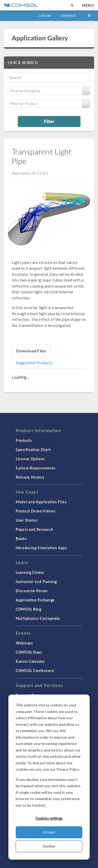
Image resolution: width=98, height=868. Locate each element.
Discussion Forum (32, 591)
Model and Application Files (41, 502)
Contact (69, 16)
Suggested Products (34, 362)
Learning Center (30, 572)
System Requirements (35, 468)
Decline (49, 846)
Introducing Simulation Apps (41, 548)
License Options (30, 459)
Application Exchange (35, 600)
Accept (49, 832)
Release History (30, 477)
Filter (49, 121)
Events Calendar (30, 661)
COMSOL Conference (35, 670)
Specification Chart (33, 449)
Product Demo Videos (35, 511)
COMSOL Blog (28, 609)
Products (24, 440)
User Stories (27, 520)
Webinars (24, 643)
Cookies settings (49, 818)
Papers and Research (34, 529)
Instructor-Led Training (36, 581)
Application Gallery (40, 38)
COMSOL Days (29, 652)
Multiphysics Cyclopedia (38, 618)
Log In (45, 16)
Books (21, 538)
